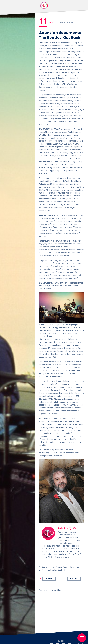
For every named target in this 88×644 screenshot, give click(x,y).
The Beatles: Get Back (56, 570)
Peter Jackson (69, 567)
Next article (74, 579)
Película (69, 23)
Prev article (49, 579)
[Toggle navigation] (82, 638)
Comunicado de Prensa (52, 567)
